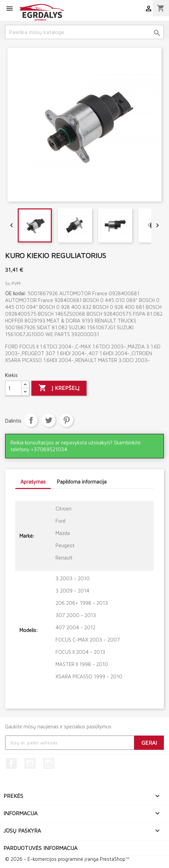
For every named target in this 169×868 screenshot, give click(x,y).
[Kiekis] (13, 388)
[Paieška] (84, 32)
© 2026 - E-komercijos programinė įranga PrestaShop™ (67, 859)
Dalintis (31, 420)
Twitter (49, 420)
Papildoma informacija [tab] (82, 482)
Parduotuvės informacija (40, 848)
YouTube (30, 763)
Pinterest (66, 420)
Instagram (49, 763)
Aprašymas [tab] (33, 482)
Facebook (11, 763)
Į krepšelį (59, 388)
